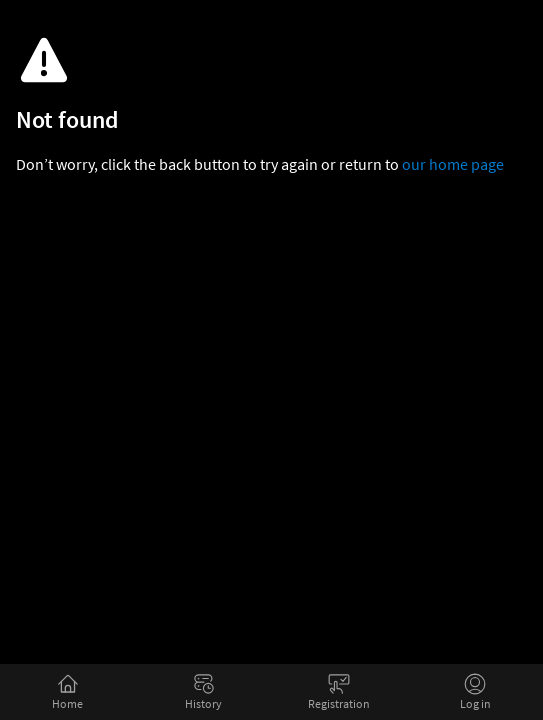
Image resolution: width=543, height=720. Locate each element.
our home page (453, 164)
